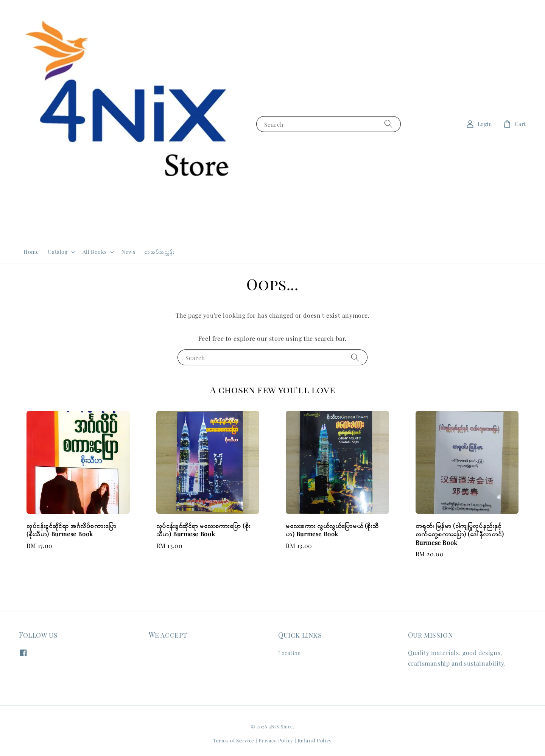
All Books (95, 252)
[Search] (388, 124)
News (128, 252)
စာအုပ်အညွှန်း (159, 252)
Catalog (58, 252)
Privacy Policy (276, 740)
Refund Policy (315, 740)
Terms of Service (234, 740)
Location (290, 653)
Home (31, 252)
